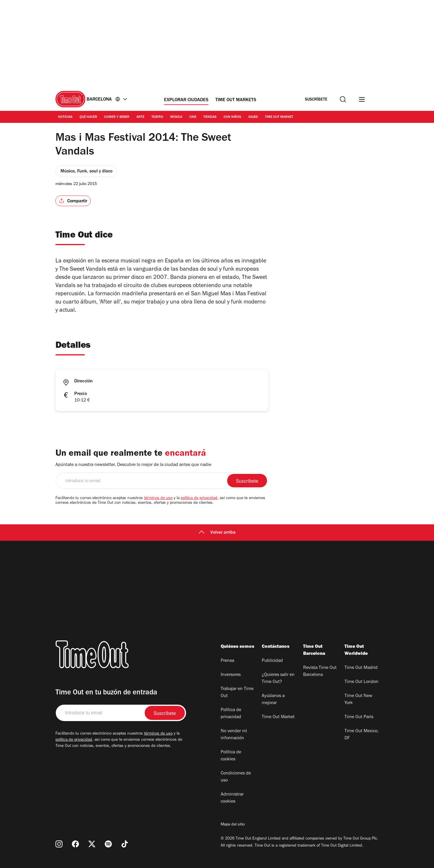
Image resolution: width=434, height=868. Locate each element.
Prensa (227, 661)
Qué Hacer (88, 117)
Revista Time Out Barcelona (320, 672)
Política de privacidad (231, 714)
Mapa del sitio (233, 825)
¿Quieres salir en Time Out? (278, 679)
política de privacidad (199, 499)
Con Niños (232, 117)
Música (176, 117)
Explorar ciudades (186, 100)
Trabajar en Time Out (237, 693)
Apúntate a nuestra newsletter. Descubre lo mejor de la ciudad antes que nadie (133, 465)
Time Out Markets (236, 100)
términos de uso (158, 499)
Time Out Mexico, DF (362, 735)
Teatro (157, 117)
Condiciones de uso (236, 777)
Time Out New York (358, 700)
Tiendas (210, 117)
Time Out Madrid (361, 668)
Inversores (231, 675)
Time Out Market (279, 117)
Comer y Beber (117, 117)
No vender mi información (234, 735)
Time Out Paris (359, 717)
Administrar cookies (232, 798)
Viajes (253, 117)
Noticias (65, 117)
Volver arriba (217, 533)
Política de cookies (231, 756)
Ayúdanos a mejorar (273, 700)
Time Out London (362, 682)
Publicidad (272, 661)
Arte (140, 117)
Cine (193, 117)
